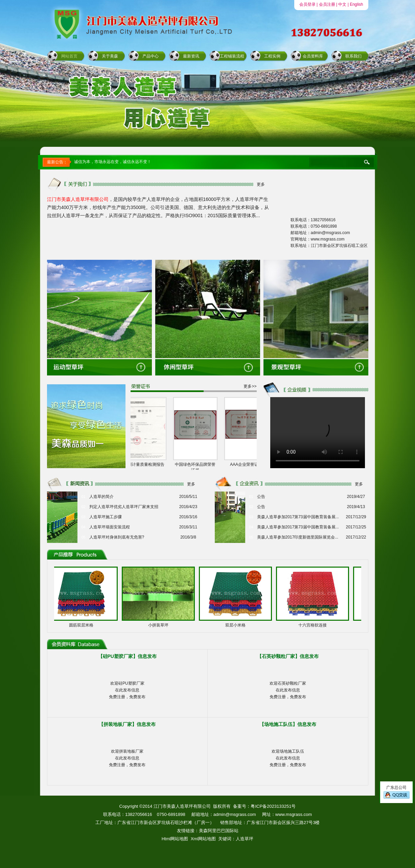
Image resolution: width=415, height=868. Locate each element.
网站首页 (69, 56)
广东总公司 (397, 792)
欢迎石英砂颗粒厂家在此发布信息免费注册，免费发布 (288, 690)
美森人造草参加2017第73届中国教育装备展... (298, 517)
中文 (342, 4)
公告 (261, 497)
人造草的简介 (101, 497)
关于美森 (110, 56)
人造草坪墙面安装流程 (110, 527)
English (356, 4)
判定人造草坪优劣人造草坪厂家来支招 (124, 507)
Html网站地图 (175, 839)
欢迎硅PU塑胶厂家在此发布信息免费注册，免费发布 (127, 690)
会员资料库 (313, 56)
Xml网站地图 (203, 839)
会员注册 (327, 4)
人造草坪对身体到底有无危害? (117, 537)
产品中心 (151, 56)
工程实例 (272, 56)
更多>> (250, 386)
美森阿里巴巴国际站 (219, 831)
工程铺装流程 (232, 56)
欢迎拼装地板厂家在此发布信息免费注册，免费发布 (127, 758)
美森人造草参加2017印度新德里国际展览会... (298, 537)
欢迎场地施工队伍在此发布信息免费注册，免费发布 (288, 758)
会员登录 (307, 4)
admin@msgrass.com (235, 814)
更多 (261, 184)
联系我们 (353, 56)
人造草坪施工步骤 (106, 517)
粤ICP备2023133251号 (273, 806)
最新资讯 (191, 56)
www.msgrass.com (294, 814)
